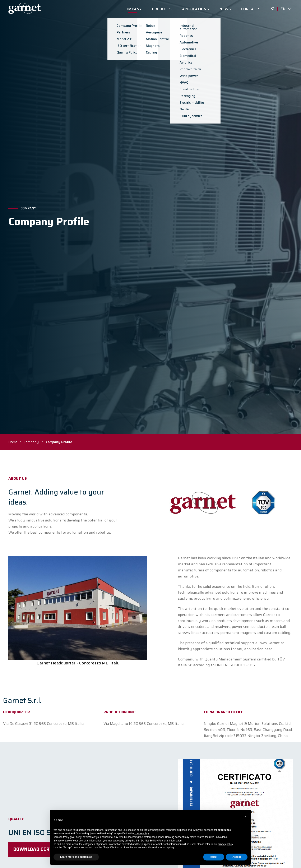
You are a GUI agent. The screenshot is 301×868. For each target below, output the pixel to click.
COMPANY (133, 9)
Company (28, 208)
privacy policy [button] (225, 844)
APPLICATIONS (195, 9)
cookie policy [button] (142, 834)
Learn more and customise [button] (76, 857)
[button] (245, 817)
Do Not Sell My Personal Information (161, 841)
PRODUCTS (162, 9)
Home (13, 442)
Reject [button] (214, 857)
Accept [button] (237, 857)
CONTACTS (251, 9)
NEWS (225, 9)
